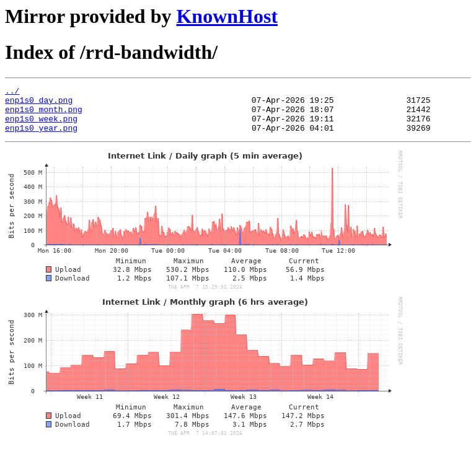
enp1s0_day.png (39, 103)
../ (12, 92)
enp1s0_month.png (44, 115)
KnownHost (227, 16)
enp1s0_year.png (41, 137)
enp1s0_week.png (41, 126)
